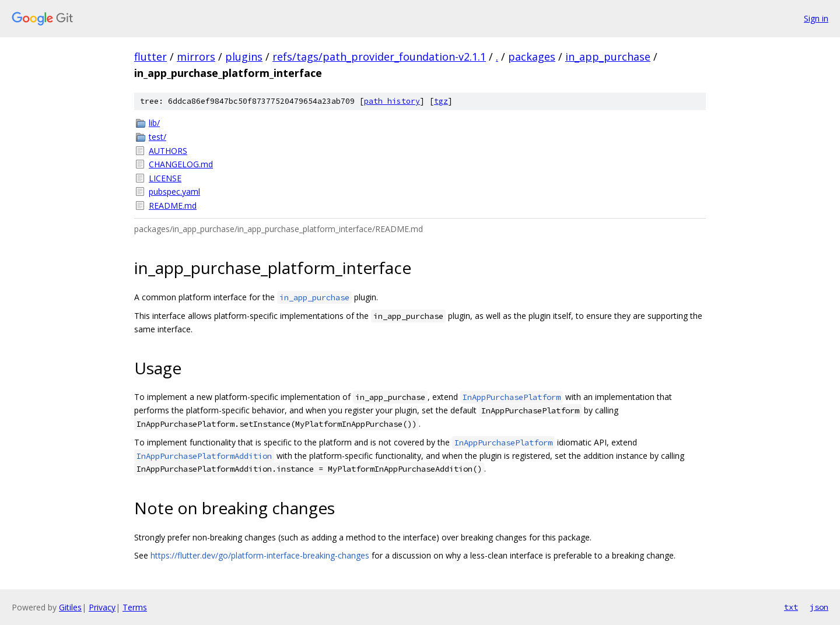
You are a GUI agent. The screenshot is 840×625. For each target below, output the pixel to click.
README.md (173, 206)
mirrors (196, 57)
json (819, 607)
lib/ (154, 123)
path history (392, 101)
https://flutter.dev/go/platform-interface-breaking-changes (260, 555)
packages (532, 57)
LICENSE (165, 178)
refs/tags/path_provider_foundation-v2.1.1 (379, 57)
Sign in (816, 18)
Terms (135, 607)
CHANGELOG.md (181, 164)
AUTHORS (168, 151)
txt (791, 607)
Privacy (102, 607)
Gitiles (70, 607)
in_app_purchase (608, 57)
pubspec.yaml (174, 192)
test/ (157, 137)
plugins (244, 57)
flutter (150, 57)
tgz (441, 101)
